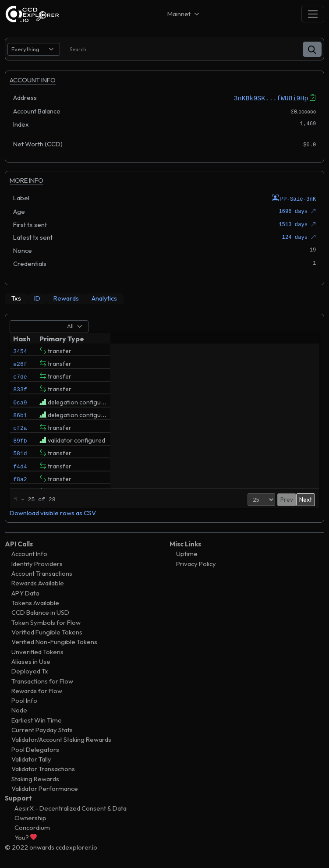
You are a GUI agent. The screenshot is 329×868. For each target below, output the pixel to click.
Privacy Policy (196, 563)
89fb (20, 454)
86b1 (20, 425)
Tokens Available (35, 602)
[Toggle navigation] (313, 14)
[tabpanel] (164, 418)
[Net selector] (184, 14)
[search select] (34, 49)
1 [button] (282, 499)
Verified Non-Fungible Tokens (54, 641)
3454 (20, 350)
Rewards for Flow (37, 690)
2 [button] (291, 499)
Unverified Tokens (37, 651)
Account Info (29, 553)
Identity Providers (37, 563)
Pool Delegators (35, 749)
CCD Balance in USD (40, 612)
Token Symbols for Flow (46, 622)
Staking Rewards (35, 778)
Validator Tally (31, 759)
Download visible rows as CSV (53, 512)
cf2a (20, 439)
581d (20, 469)
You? (26, 837)
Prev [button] (269, 499)
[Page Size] (243, 499)
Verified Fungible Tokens (47, 632)
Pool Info (24, 700)
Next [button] (306, 499)
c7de (20, 380)
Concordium (32, 827)
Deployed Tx (30, 671)
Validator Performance (45, 788)
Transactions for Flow (42, 680)
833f (20, 395)
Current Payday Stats (42, 729)
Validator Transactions (43, 768)
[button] (312, 49)
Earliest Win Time (37, 719)
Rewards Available (38, 583)
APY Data (25, 592)
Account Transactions (42, 573)
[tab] (16, 298)
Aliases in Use (31, 661)
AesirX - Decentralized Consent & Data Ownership (71, 812)
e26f (20, 365)
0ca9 (20, 410)
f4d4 (20, 484)
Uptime (187, 553)
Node (19, 710)
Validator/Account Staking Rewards (61, 739)
